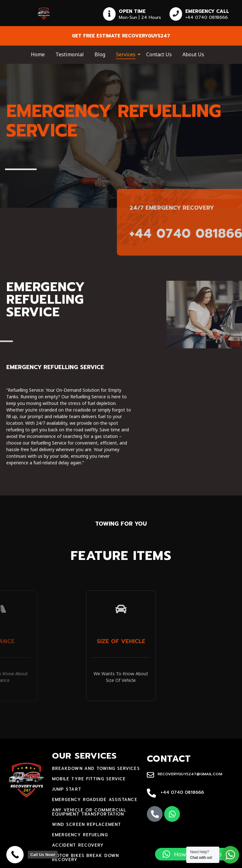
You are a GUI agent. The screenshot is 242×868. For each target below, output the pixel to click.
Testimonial (70, 54)
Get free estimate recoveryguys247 (121, 36)
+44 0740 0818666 (182, 792)
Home (38, 54)
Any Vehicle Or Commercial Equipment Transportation (89, 812)
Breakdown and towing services (96, 768)
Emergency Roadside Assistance (95, 800)
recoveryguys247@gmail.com (190, 774)
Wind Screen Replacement (86, 824)
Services (127, 54)
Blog (100, 54)
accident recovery (78, 845)
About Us (193, 54)
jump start (67, 789)
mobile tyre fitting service (89, 779)
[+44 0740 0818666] (151, 793)
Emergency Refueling (80, 835)
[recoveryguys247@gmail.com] (150, 775)
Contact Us (159, 54)
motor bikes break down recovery (85, 858)
